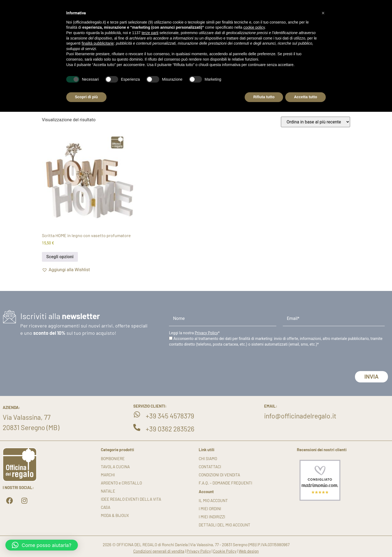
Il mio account (213, 500)
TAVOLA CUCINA (115, 467)
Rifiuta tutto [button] (264, 97)
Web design (249, 551)
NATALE (108, 491)
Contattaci (210, 467)
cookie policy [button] (254, 27)
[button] (66, 270)
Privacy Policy (206, 333)
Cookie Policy (225, 551)
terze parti (150, 33)
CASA (106, 507)
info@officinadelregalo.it (300, 416)
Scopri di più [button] (86, 97)
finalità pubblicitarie (98, 43)
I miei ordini (210, 509)
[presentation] (210, 361)
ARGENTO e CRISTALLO (121, 483)
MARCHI (108, 475)
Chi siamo (208, 458)
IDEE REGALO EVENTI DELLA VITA (131, 499)
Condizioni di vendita (219, 475)
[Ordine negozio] (315, 122)
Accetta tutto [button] (305, 97)
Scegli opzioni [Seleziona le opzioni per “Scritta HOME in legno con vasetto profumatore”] (60, 257)
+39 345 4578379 (170, 416)
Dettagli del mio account (225, 525)
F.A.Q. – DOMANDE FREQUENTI (225, 483)
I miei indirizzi (212, 517)
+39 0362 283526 (170, 429)
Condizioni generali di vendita (159, 551)
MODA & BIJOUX (115, 515)
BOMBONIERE (113, 458)
